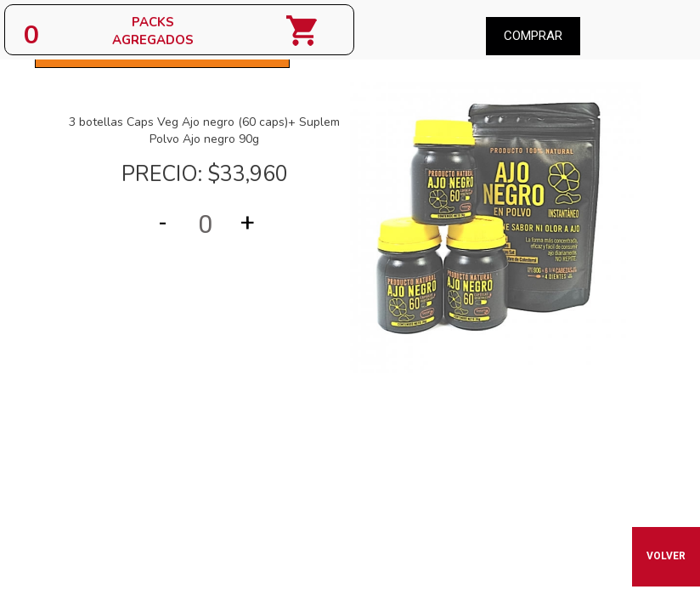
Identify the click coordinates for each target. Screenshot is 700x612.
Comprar (533, 36)
